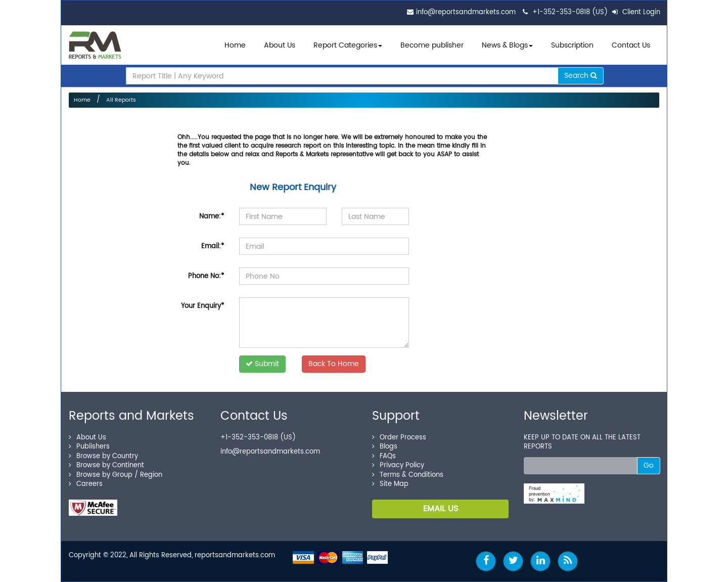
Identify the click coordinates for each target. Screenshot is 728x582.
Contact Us (631, 45)
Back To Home (334, 364)
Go (649, 465)
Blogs (385, 447)
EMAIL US (441, 509)
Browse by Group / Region (116, 475)
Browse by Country (103, 456)
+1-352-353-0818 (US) (570, 12)
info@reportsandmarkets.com (466, 12)
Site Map (390, 484)
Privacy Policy (398, 465)
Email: (213, 247)
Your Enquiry (202, 306)
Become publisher (432, 45)
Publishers (89, 447)
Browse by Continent (106, 465)
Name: (212, 217)
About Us (280, 45)
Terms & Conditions (408, 475)
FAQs (384, 456)
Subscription (572, 45)
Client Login (636, 12)
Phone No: (206, 276)
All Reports (121, 100)
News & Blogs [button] (507, 45)
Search (581, 76)
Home (235, 45)
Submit (262, 364)
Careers (86, 484)
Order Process (399, 438)
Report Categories (345, 45)
